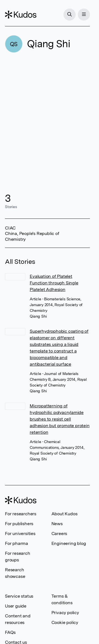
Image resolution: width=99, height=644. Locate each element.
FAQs (10, 632)
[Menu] (84, 15)
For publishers (19, 524)
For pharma (16, 543)
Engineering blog (69, 543)
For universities (20, 534)
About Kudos (64, 514)
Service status (19, 596)
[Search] (70, 15)
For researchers (21, 514)
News (57, 524)
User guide (16, 606)
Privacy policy (65, 613)
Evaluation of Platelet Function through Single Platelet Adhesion (54, 283)
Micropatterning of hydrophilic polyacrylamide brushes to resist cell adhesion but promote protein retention (60, 419)
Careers (59, 534)
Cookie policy (65, 622)
